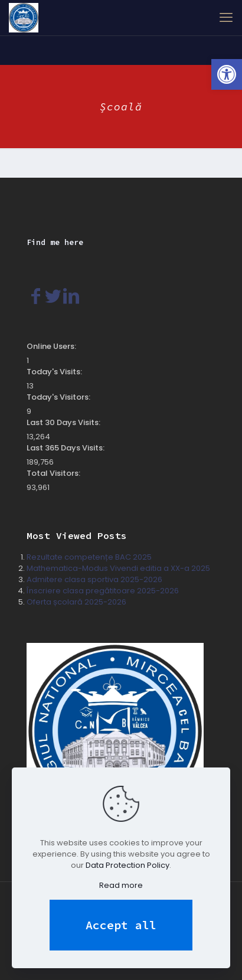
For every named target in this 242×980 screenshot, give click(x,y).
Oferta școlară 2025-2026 (76, 602)
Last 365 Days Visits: (66, 448)
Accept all (121, 925)
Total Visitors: (54, 473)
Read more (121, 885)
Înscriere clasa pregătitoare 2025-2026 (103, 591)
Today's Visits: (55, 372)
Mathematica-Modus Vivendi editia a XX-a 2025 (118, 568)
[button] (227, 74)
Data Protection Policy (127, 865)
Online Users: (52, 346)
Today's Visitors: (59, 397)
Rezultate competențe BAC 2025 (89, 557)
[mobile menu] (226, 18)
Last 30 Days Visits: (64, 422)
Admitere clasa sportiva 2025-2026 (94, 579)
